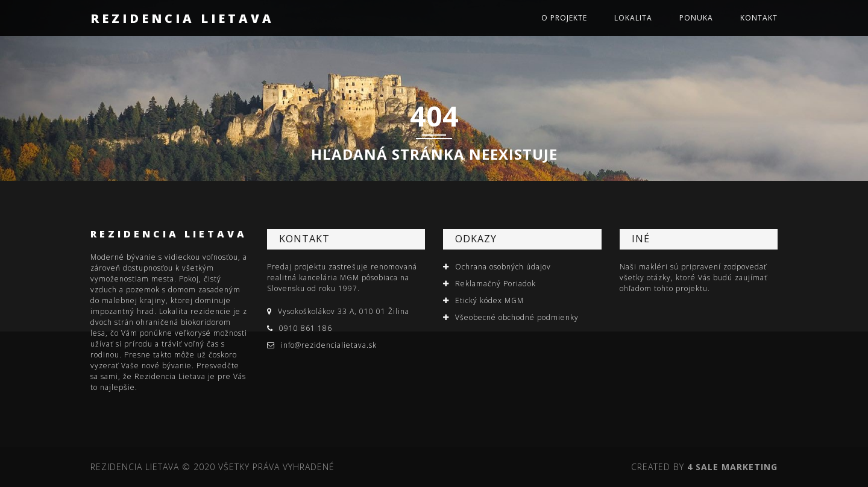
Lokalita (633, 18)
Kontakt (759, 18)
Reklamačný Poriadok (495, 284)
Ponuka (696, 18)
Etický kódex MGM (489, 300)
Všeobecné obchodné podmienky (517, 317)
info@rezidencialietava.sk (329, 345)
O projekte (564, 18)
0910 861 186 (306, 328)
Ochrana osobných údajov (503, 267)
